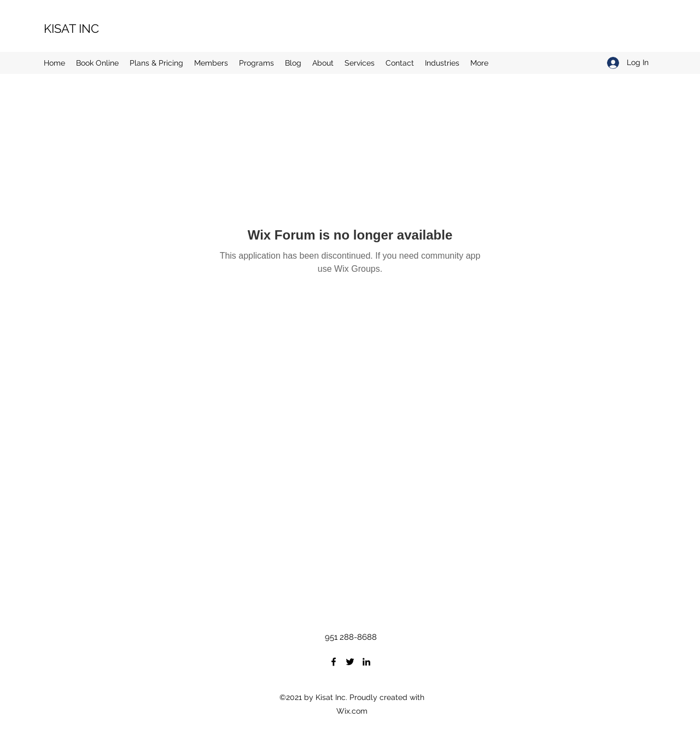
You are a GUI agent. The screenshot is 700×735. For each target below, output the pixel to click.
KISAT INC (71, 28)
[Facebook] (334, 662)
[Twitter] (350, 662)
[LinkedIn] (366, 662)
